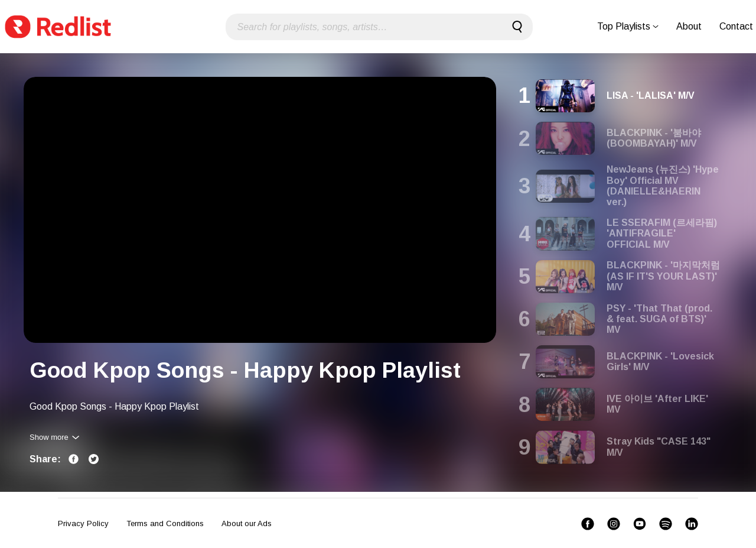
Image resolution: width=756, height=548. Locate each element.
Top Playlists (628, 26)
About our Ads (247, 523)
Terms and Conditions (165, 523)
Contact (736, 26)
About (689, 26)
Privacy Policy (83, 523)
